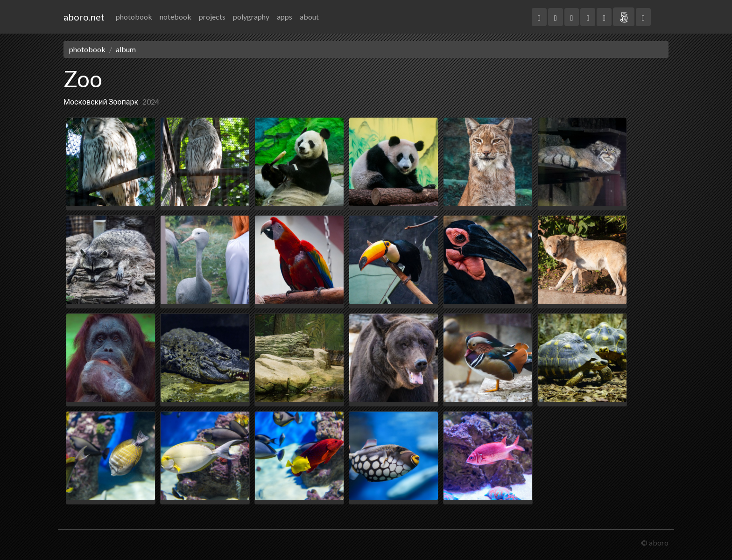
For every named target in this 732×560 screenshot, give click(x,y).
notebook (176, 17)
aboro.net (84, 17)
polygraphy (251, 17)
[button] (539, 17)
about (309, 17)
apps (285, 17)
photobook (134, 17)
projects (212, 17)
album (126, 49)
